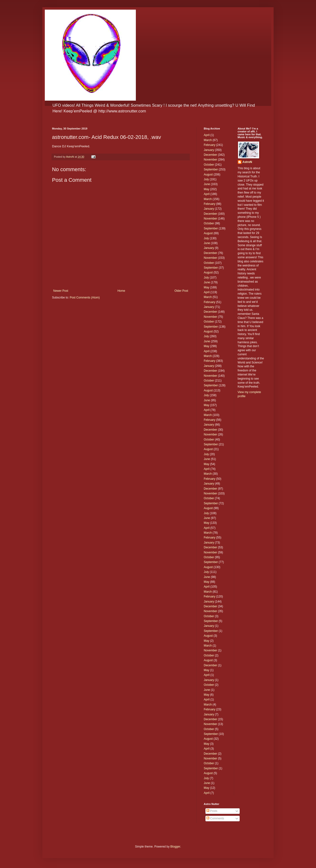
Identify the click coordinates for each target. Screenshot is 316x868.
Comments (215, 818)
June (207, 184)
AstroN (247, 162)
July (206, 179)
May (207, 189)
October (209, 165)
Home (121, 291)
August (208, 175)
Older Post (181, 291)
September (211, 169)
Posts (212, 811)
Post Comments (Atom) (85, 298)
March (208, 140)
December (210, 155)
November (210, 160)
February (210, 145)
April (207, 135)
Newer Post (61, 291)
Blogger (175, 847)
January (209, 150)
